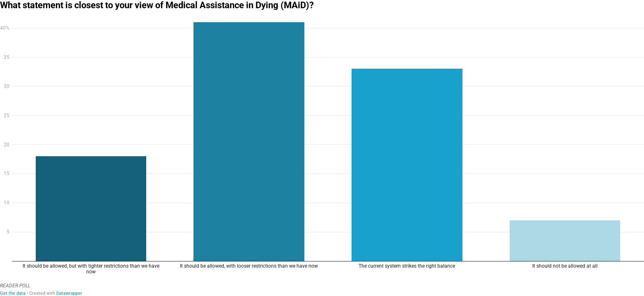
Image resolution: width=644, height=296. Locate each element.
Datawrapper (69, 293)
